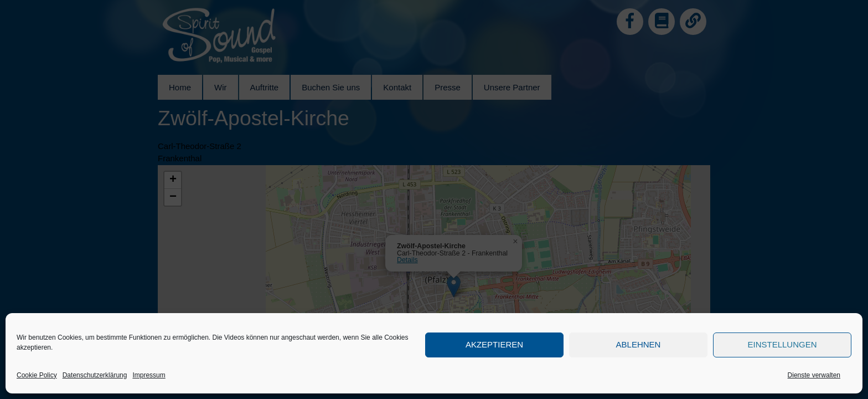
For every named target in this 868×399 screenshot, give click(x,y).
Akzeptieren (494, 344)
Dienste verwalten (814, 375)
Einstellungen (782, 344)
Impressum (149, 375)
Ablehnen (639, 344)
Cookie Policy (37, 375)
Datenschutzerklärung (95, 375)
